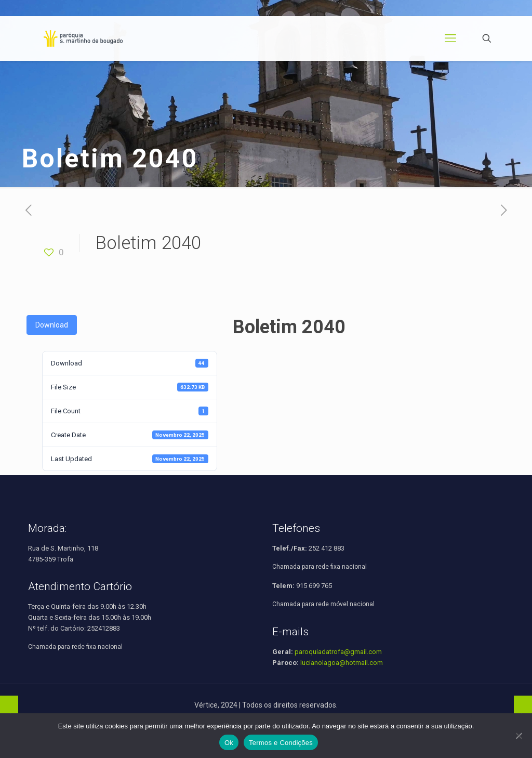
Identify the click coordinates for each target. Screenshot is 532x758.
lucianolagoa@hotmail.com (342, 663)
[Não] (519, 736)
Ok (229, 743)
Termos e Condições (281, 743)
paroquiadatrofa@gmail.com (338, 652)
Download (52, 325)
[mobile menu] (450, 38)
